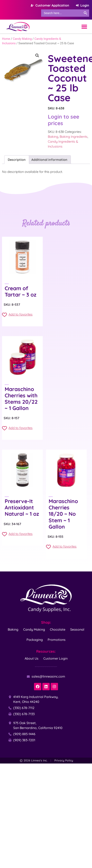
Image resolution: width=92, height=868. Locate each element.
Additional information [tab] (49, 160)
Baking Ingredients (74, 137)
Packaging (35, 640)
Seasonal (77, 629)
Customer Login (55, 658)
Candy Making (22, 39)
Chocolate (58, 629)
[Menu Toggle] (84, 27)
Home (6, 39)
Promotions (57, 640)
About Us (32, 658)
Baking (53, 137)
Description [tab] (17, 160)
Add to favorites (17, 315)
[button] (37, 56)
